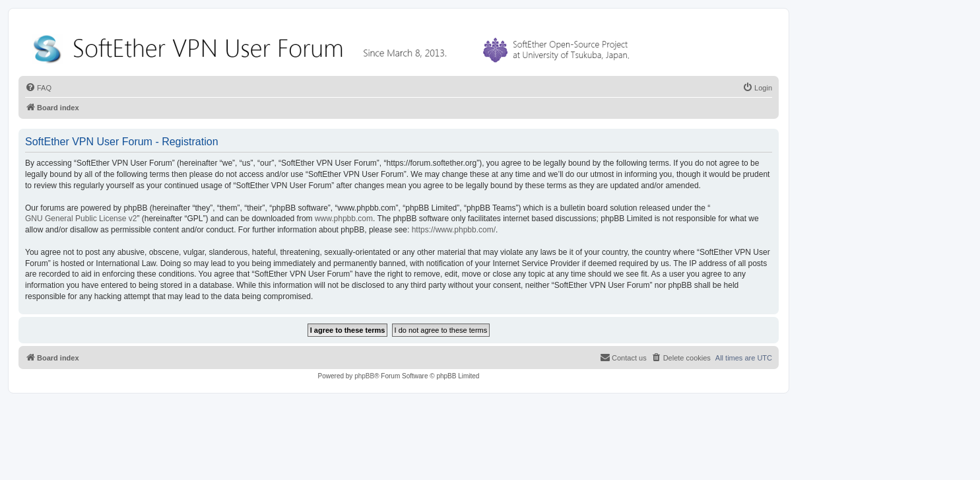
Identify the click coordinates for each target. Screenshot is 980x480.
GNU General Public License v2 (81, 219)
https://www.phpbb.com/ (454, 230)
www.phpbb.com (344, 219)
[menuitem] (38, 88)
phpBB (364, 376)
